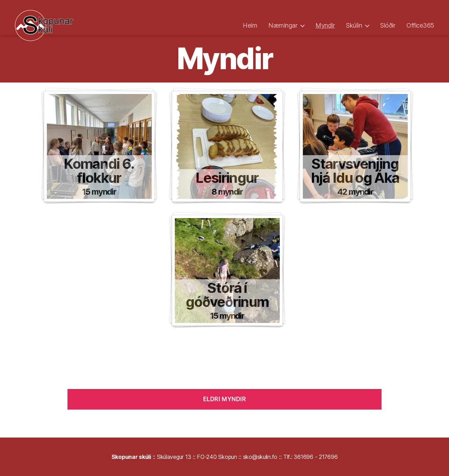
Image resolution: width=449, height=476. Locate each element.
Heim (250, 25)
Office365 (420, 25)
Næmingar (283, 25)
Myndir (325, 25)
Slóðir (388, 25)
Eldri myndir (225, 399)
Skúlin (354, 25)
